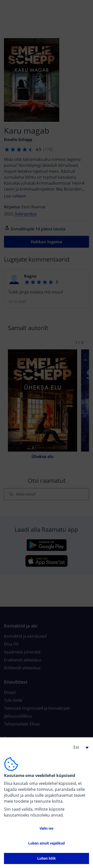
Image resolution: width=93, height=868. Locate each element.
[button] (79, 747)
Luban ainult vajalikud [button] (46, 843)
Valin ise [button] (46, 828)
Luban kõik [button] (47, 858)
